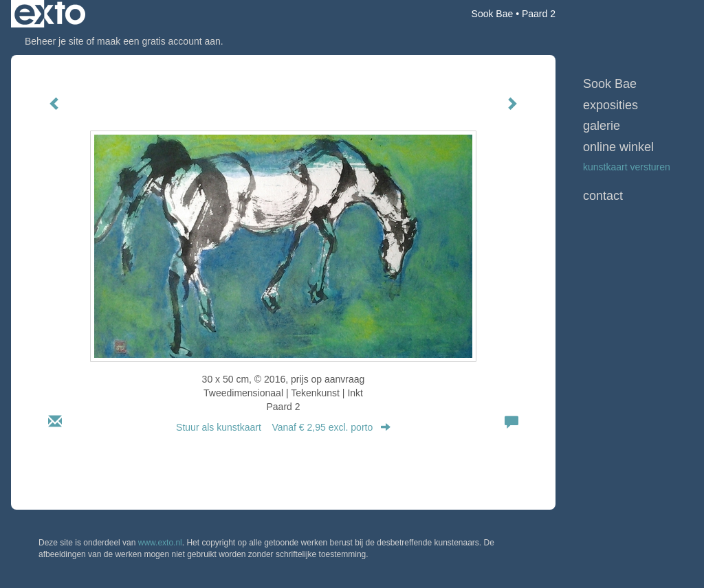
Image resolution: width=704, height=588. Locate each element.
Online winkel (618, 147)
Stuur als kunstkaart (283, 427)
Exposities (610, 105)
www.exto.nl (160, 543)
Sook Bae (493, 14)
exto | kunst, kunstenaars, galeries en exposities (50, 14)
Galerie (602, 126)
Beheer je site (54, 41)
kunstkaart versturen (627, 167)
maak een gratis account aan (159, 41)
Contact (603, 196)
